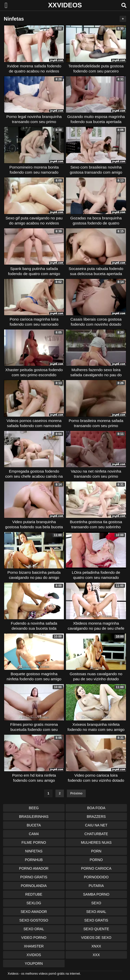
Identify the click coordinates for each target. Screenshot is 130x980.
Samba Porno (96, 894)
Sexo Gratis (96, 920)
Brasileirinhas (34, 817)
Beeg (34, 808)
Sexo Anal (96, 912)
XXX (96, 955)
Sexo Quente (96, 929)
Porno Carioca (96, 868)
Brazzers (96, 817)
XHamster (34, 946)
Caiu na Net (96, 825)
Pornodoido (96, 877)
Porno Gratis (34, 877)
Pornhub (34, 860)
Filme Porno (34, 842)
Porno (96, 860)
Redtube (34, 894)
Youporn (34, 963)
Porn (96, 851)
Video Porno (34, 938)
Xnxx (96, 946)
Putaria (96, 886)
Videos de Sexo (96, 938)
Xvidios (34, 955)
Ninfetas (34, 851)
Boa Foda (96, 808)
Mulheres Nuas (96, 842)
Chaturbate (96, 834)
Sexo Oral (34, 929)
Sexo (96, 903)
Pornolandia (34, 886)
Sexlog (34, 903)
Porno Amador (34, 868)
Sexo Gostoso (34, 920)
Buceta (34, 825)
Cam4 (34, 834)
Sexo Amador (34, 912)
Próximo (76, 793)
